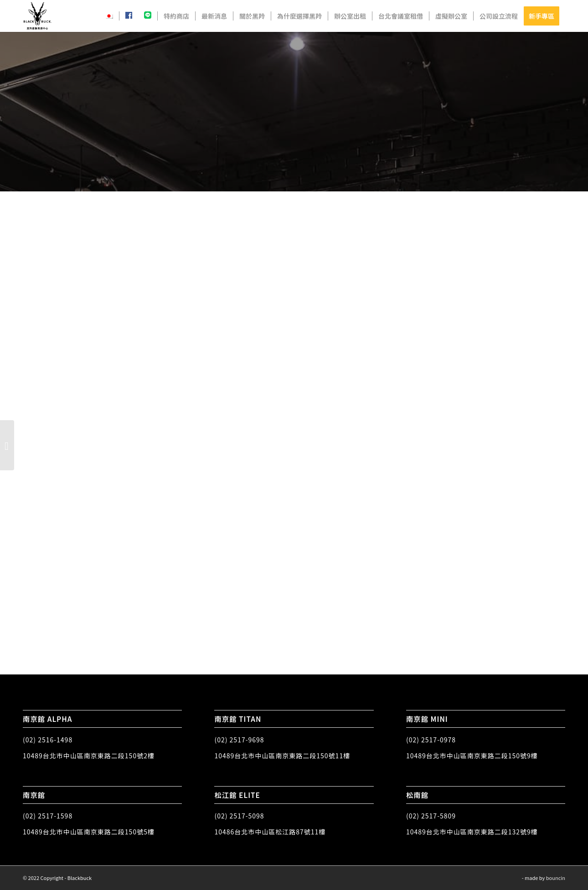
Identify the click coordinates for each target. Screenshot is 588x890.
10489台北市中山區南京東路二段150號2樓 (89, 756)
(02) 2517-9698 (239, 740)
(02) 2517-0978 (431, 740)
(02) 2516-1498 (48, 740)
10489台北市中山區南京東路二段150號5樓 (89, 832)
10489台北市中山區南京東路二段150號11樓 (282, 756)
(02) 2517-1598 (48, 816)
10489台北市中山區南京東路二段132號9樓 (472, 832)
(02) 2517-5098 (239, 816)
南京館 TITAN (238, 719)
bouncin (556, 878)
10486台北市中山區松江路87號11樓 (270, 832)
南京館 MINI (427, 719)
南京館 (34, 795)
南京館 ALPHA (48, 719)
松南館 (417, 795)
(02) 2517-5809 (431, 816)
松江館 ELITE (237, 795)
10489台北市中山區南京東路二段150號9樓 (472, 756)
